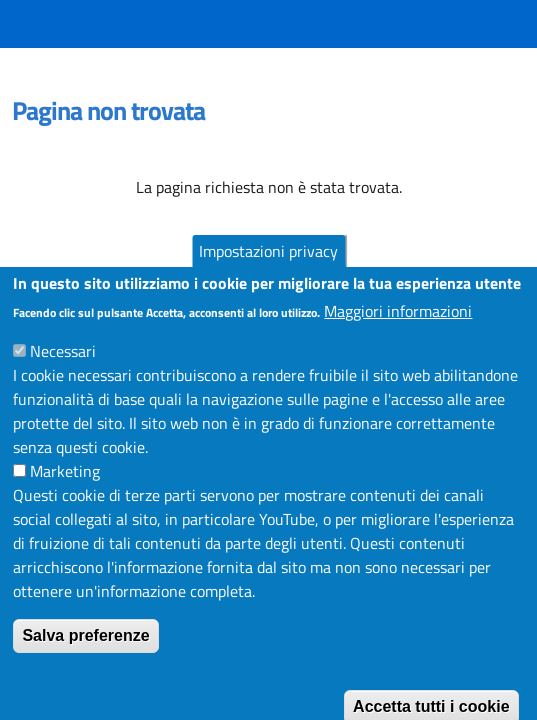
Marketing (65, 493)
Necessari (63, 373)
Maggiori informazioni (398, 333)
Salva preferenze (85, 657)
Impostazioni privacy (268, 273)
